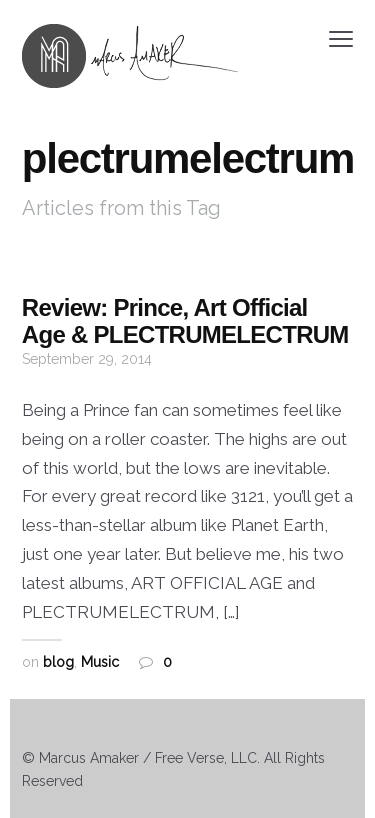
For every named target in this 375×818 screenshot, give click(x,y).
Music (100, 662)
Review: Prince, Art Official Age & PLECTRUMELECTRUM (185, 320)
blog (58, 662)
